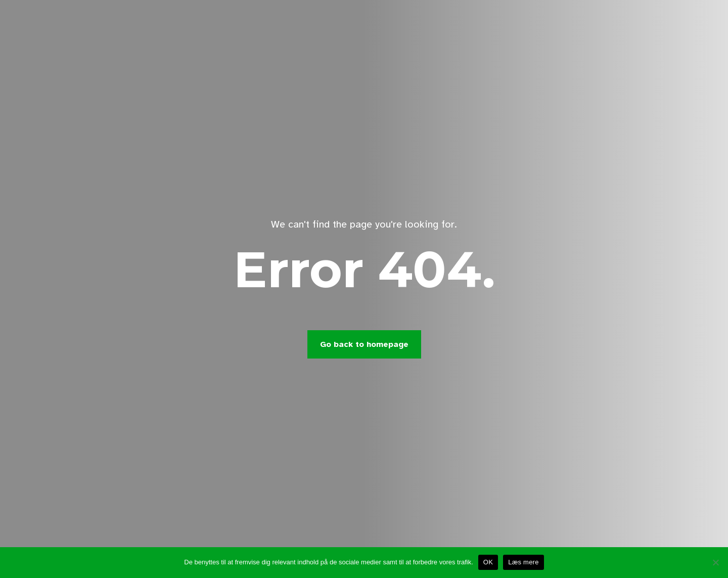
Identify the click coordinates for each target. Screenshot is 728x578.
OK (488, 562)
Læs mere (524, 562)
